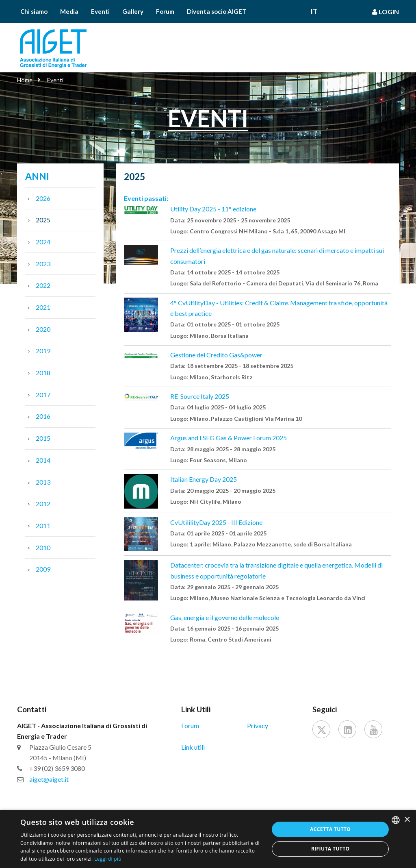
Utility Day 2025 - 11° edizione (213, 209)
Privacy (258, 726)
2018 (43, 373)
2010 (43, 547)
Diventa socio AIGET (217, 11)
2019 (43, 351)
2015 (43, 438)
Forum (165, 11)
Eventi (100, 11)
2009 (43, 569)
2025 (43, 220)
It (314, 11)
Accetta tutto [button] (330, 829)
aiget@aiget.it (49, 779)
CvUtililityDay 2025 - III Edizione (216, 522)
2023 (43, 264)
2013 (43, 482)
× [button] (407, 820)
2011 (43, 525)
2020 (43, 329)
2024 (43, 242)
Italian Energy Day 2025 (204, 479)
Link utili (193, 747)
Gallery (133, 11)
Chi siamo (34, 11)
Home (25, 80)
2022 (43, 285)
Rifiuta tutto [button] (330, 849)
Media (69, 11)
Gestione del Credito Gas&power (216, 355)
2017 (43, 395)
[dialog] (208, 839)
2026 (43, 198)
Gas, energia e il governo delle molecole (225, 617)
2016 (43, 416)
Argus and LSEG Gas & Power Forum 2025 (229, 438)
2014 (43, 460)
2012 (43, 504)
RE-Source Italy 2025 (200, 396)
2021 (43, 307)
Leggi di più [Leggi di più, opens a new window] (108, 859)
